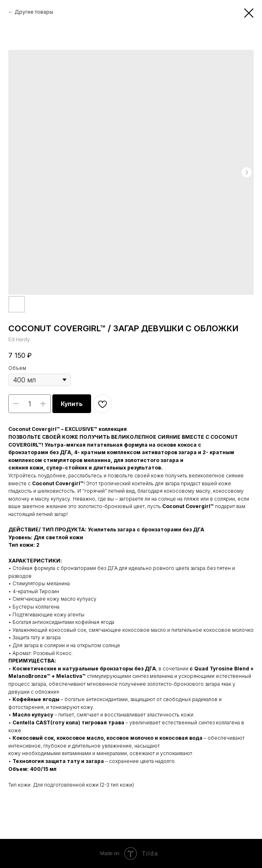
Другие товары (34, 12)
